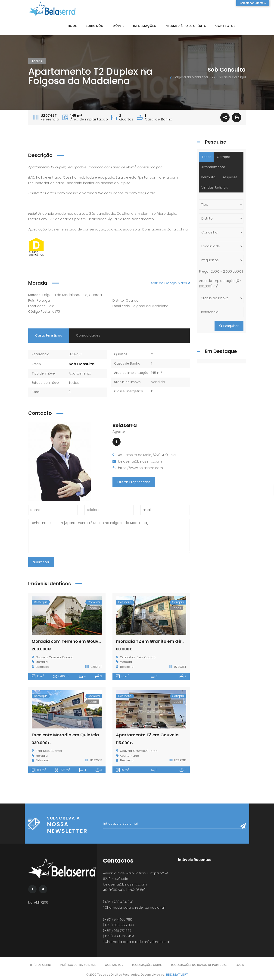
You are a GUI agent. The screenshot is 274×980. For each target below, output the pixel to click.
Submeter (41, 562)
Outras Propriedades (134, 482)
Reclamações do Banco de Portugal (199, 965)
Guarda (132, 300)
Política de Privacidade (78, 965)
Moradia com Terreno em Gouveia (68, 641)
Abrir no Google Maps (170, 283)
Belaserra (125, 425)
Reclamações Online (147, 965)
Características (49, 335)
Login (240, 965)
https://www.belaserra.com (140, 468)
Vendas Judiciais (215, 187)
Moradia (42, 662)
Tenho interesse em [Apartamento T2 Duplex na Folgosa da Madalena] (109, 536)
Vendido (158, 382)
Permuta (208, 177)
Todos (74, 383)
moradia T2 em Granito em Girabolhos (157, 641)
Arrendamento (213, 167)
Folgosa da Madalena (150, 306)
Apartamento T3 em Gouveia (147, 735)
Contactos (114, 965)
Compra (224, 157)
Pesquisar (229, 326)
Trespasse (229, 177)
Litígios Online (41, 965)
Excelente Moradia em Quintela (65, 735)
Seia (51, 306)
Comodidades (88, 335)
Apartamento (80, 373)
